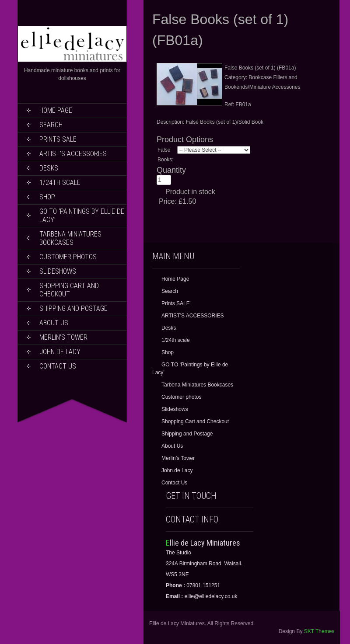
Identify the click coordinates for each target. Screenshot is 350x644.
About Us (54, 323)
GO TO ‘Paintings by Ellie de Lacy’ (82, 216)
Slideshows (58, 271)
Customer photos (68, 257)
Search (51, 125)
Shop (47, 197)
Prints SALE (58, 139)
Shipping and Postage (73, 308)
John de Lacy (60, 352)
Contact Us (58, 366)
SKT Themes (319, 631)
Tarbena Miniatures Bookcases (70, 238)
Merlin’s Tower (63, 337)
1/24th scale (60, 183)
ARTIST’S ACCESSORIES (73, 154)
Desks (49, 168)
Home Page (56, 110)
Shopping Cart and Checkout (69, 290)
